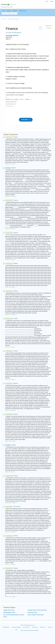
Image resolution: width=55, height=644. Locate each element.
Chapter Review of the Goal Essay (37, 610)
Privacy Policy (35, 627)
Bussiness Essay (32, 612)
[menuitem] (47, 1)
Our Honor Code (26, 627)
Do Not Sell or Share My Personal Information (30, 630)
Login (51, 1)
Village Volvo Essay (9, 610)
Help (16, 630)
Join (47, 1)
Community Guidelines (16, 627)
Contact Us (50, 627)
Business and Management (13, 19)
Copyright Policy (6, 627)
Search (9, 11)
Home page (3, 19)
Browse (15, 11)
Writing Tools (22, 11)
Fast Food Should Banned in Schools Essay (14, 616)
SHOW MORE (26, 120)
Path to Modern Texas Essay (36, 615)
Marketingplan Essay (9, 612)
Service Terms (43, 627)
